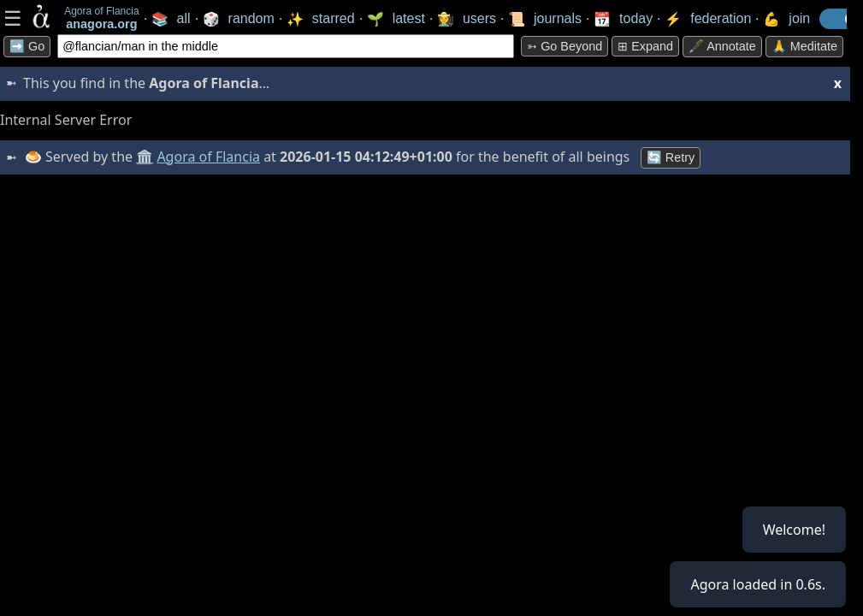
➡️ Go (27, 46)
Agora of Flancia (209, 157)
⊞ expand (645, 46)
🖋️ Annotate (722, 46)
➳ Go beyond (564, 46)
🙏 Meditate (804, 46)
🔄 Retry (671, 157)
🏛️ (145, 157)
